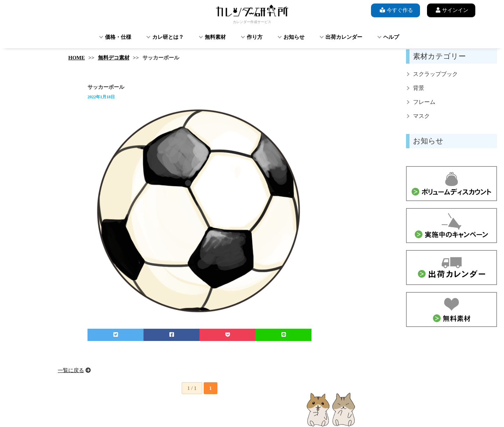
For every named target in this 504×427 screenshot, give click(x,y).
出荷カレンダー (344, 37)
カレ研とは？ (168, 37)
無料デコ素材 (114, 58)
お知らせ (294, 37)
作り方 (255, 37)
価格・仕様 (118, 37)
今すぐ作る (395, 10)
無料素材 (215, 37)
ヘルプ (391, 37)
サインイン (451, 10)
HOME (77, 58)
